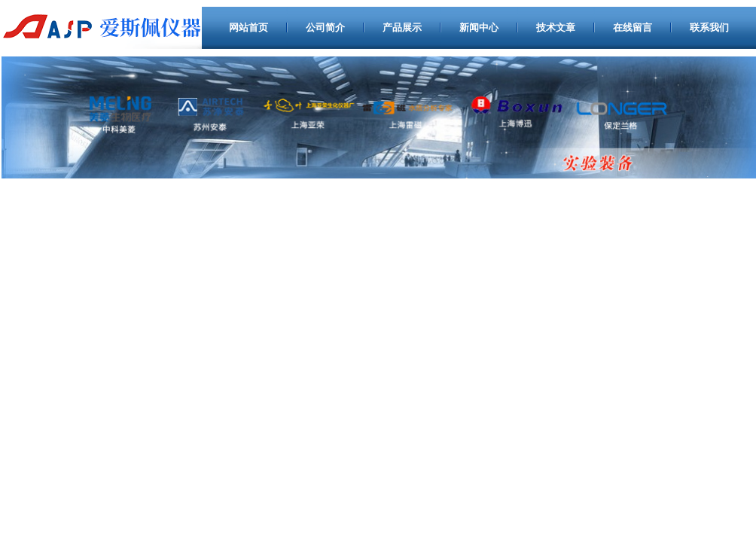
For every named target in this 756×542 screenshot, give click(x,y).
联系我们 (709, 27)
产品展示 (402, 27)
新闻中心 (479, 27)
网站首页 (248, 27)
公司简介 (325, 27)
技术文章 (556, 27)
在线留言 (633, 27)
